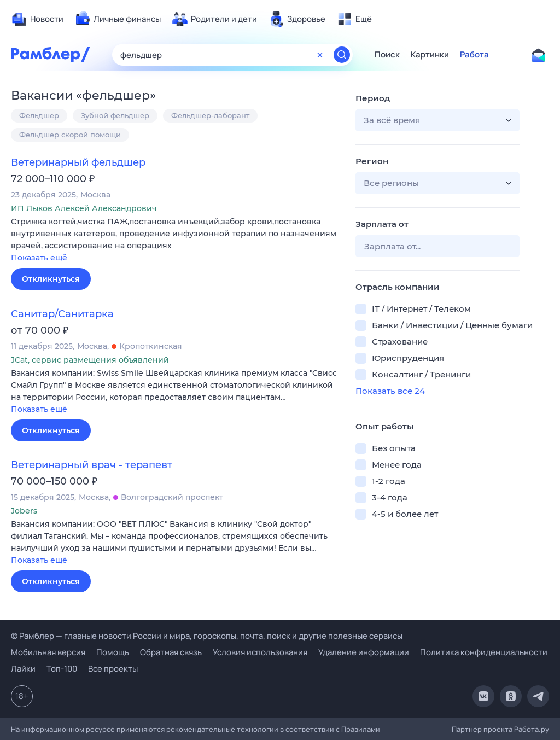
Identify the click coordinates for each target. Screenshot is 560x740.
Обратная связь (171, 652)
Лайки (23, 669)
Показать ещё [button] (39, 258)
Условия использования (260, 652)
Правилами (361, 729)
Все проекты (113, 669)
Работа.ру (532, 729)
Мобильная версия (48, 652)
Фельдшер (39, 115)
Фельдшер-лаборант (210, 115)
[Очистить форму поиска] (320, 55)
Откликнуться (51, 279)
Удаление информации (364, 652)
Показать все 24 (390, 391)
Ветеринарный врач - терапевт (92, 465)
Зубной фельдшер (115, 115)
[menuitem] (37, 19)
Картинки (430, 55)
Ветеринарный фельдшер (78, 162)
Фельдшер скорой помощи (70, 135)
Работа (474, 55)
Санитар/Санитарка (62, 314)
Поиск (387, 55)
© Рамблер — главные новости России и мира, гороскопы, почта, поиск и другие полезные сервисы (207, 636)
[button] (175, 240)
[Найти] (342, 55)
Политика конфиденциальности (484, 652)
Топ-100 (62, 669)
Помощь (113, 652)
